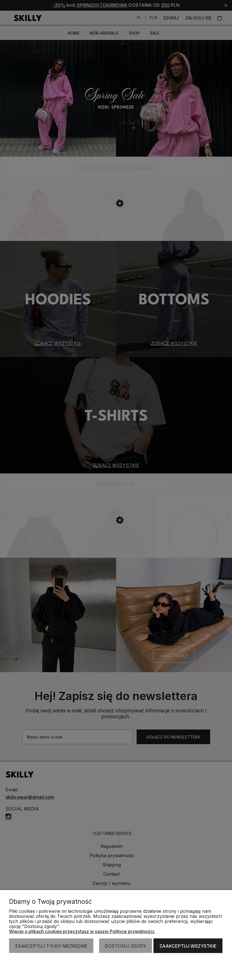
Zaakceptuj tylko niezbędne (51, 946)
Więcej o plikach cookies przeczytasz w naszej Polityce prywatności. (82, 931)
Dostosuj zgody (126, 946)
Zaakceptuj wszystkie (188, 946)
